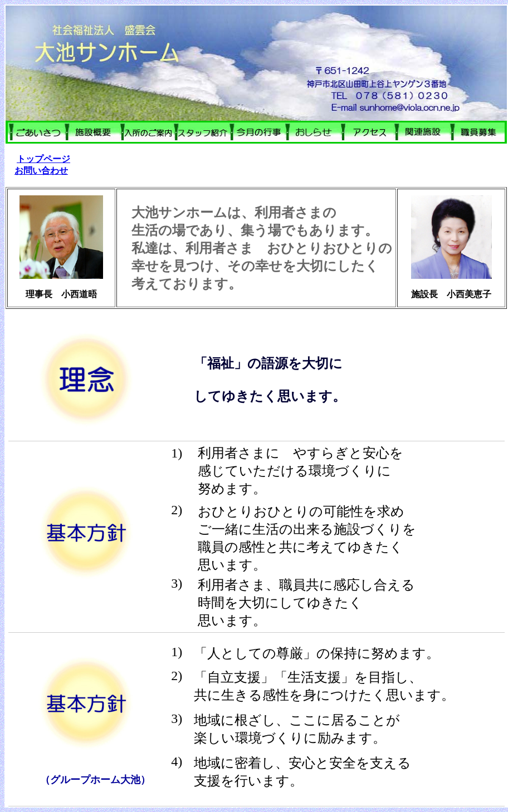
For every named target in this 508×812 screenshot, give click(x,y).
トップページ (43, 159)
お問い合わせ (41, 171)
